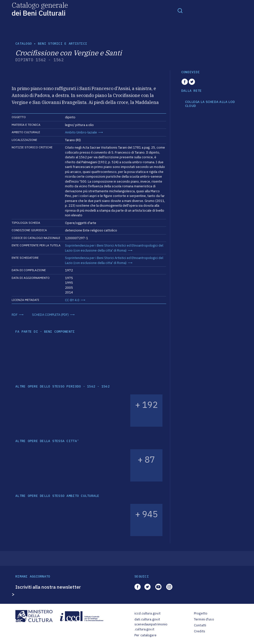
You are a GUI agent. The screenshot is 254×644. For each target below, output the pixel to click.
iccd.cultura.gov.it (147, 613)
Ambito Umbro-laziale (81, 132)
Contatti (200, 625)
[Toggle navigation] (180, 10)
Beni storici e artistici (63, 44)
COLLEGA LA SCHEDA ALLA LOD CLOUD (210, 104)
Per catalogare (145, 635)
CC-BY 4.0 (72, 300)
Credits (200, 631)
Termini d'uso (204, 619)
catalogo (24, 44)
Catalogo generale (40, 9)
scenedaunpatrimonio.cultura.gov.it (151, 627)
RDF (15, 315)
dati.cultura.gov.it (147, 619)
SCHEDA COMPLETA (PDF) (50, 315)
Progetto (201, 613)
